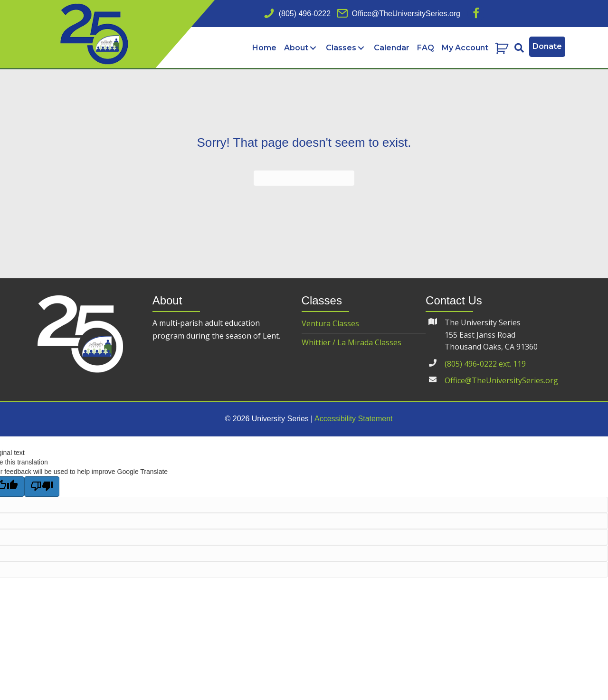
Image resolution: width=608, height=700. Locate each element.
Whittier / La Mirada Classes (351, 343)
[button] (476, 13)
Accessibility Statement (354, 420)
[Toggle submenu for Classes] (361, 48)
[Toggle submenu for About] (313, 48)
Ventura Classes (330, 324)
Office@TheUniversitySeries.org (501, 381)
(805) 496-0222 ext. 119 (485, 365)
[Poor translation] (42, 487)
